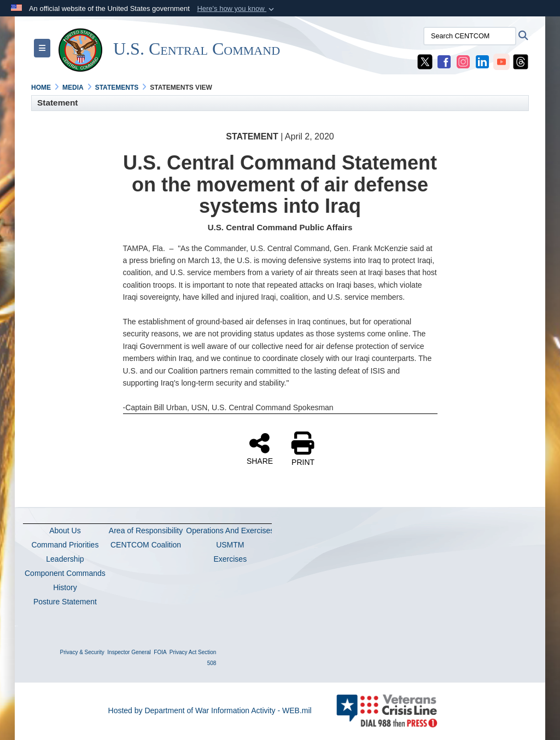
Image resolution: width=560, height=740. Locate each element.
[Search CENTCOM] (470, 36)
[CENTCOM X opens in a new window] (425, 61)
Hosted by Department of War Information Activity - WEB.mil (210, 710)
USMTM (230, 545)
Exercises (230, 559)
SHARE (260, 448)
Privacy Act (183, 652)
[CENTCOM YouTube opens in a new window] (501, 61)
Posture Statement (65, 602)
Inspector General (129, 652)
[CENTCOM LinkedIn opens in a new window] (482, 61)
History (65, 587)
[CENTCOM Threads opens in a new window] (521, 61)
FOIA (160, 652)
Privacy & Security (82, 652)
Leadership (65, 559)
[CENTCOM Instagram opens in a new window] (463, 61)
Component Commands (65, 573)
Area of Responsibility (146, 531)
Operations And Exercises (230, 531)
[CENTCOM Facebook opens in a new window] (444, 61)
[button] (237, 9)
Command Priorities (65, 545)
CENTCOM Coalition (146, 545)
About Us (65, 531)
